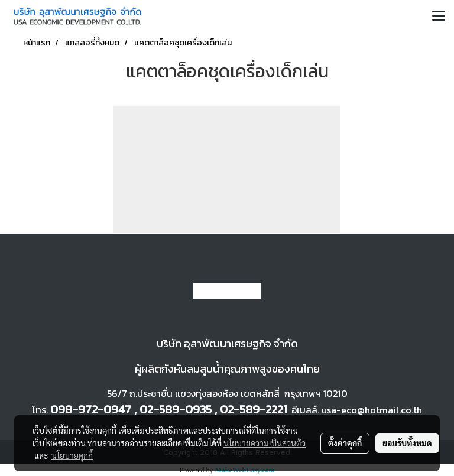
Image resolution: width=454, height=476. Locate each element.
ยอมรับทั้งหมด (407, 443)
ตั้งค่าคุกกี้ (345, 443)
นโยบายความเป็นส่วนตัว (265, 443)
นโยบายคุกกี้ (72, 455)
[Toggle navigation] (439, 17)
